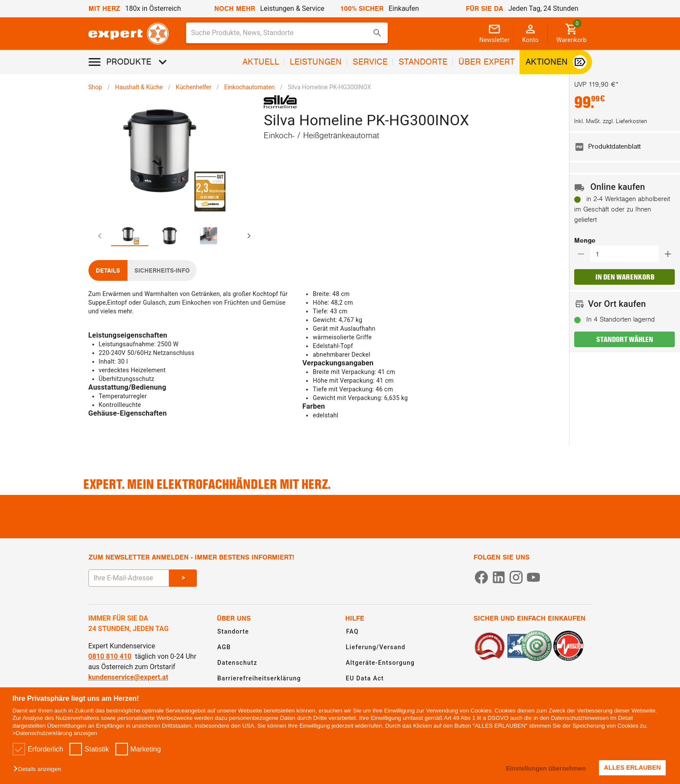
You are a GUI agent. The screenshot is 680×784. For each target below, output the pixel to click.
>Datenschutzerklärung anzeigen (55, 733)
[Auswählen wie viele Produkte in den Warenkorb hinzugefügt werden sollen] (627, 254)
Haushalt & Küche (139, 87)
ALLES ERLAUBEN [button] (633, 768)
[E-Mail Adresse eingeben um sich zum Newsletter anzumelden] (129, 578)
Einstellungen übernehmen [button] (546, 768)
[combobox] (287, 33)
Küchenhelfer (193, 87)
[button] (39, 769)
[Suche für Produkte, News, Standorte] (281, 33)
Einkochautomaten (250, 87)
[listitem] (624, 147)
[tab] (131, 236)
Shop (95, 87)
